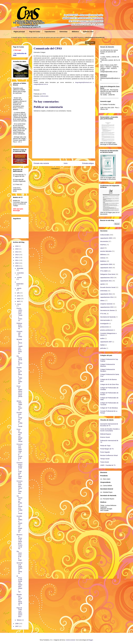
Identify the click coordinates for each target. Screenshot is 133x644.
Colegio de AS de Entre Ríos (109, 384)
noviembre (20, 273)
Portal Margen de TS (107, 449)
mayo (19, 299)
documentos (104, 241)
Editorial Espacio (106, 434)
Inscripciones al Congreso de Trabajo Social (19, 419)
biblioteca (103, 255)
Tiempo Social (105, 459)
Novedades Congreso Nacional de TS (19, 600)
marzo (19, 304)
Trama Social (104, 462)
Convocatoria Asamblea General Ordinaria (19, 487)
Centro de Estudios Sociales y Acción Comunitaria (110, 430)
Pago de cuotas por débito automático (19, 612)
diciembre (20, 268)
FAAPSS (103, 245)
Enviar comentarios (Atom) (68, 169)
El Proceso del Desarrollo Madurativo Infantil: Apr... (19, 584)
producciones (105, 327)
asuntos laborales (106, 251)
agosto (19, 288)
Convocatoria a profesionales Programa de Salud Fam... (19, 470)
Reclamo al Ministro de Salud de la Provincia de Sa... (19, 542)
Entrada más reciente (41, 163)
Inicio (66, 163)
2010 (17, 263)
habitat (102, 345)
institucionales (44, 96)
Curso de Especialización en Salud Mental (19, 392)
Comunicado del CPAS (19, 334)
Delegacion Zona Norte (108, 274)
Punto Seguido (105, 452)
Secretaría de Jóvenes (107, 310)
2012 (17, 257)
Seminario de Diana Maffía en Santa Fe (19, 568)
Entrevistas (64, 32)
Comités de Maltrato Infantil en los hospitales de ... (19, 524)
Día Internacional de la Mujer (19, 556)
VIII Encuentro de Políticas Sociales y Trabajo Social (19, 505)
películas (103, 348)
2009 (17, 266)
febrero (19, 620)
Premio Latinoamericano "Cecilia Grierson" (19, 314)
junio (19, 296)
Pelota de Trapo (105, 446)
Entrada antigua (88, 163)
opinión (103, 284)
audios (102, 338)
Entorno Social (105, 437)
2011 (17, 260)
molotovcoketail (70, 640)
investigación (104, 324)
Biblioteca (75, 32)
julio (18, 293)
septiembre (20, 284)
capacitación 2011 (106, 281)
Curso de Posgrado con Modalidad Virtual (19, 435)
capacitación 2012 (106, 294)
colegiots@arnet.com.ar (41, 84)
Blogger (91, 640)
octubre (19, 277)
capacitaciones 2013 (107, 278)
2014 (17, 252)
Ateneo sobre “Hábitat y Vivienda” (19, 405)
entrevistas (104, 291)
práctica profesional (107, 330)
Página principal (19, 32)
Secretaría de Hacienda (108, 317)
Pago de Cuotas (35, 32)
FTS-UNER (104, 271)
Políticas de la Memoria (19, 326)
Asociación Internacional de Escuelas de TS (109, 425)
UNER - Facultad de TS (108, 465)
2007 (17, 626)
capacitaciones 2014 (107, 297)
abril (18, 301)
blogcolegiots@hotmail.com (83, 82)
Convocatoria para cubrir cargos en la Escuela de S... (19, 452)
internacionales (105, 320)
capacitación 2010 (106, 268)
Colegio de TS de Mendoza (109, 408)
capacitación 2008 (106, 264)
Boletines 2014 (88, 32)
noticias (103, 258)
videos (102, 301)
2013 (17, 255)
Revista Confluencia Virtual (109, 455)
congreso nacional (106, 304)
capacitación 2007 (106, 342)
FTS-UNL (103, 314)
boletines (103, 261)
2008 (17, 624)
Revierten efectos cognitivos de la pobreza (19, 346)
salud (102, 248)
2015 (17, 249)
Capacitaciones (50, 32)
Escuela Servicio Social (108, 287)
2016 (17, 246)
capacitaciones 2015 (107, 307)
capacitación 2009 (106, 238)
